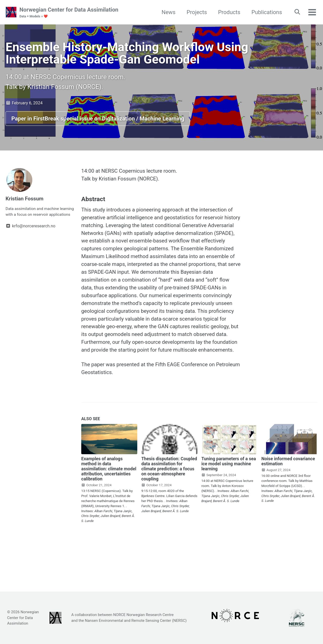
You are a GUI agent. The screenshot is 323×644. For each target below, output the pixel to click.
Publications (264, 12)
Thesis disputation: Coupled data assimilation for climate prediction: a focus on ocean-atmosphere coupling (169, 505)
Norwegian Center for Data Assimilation (69, 13)
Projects (194, 12)
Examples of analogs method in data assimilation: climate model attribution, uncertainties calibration (109, 505)
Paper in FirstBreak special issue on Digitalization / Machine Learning (98, 124)
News (166, 12)
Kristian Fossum (26, 205)
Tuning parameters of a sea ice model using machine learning (229, 500)
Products (227, 12)
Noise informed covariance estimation (288, 497)
